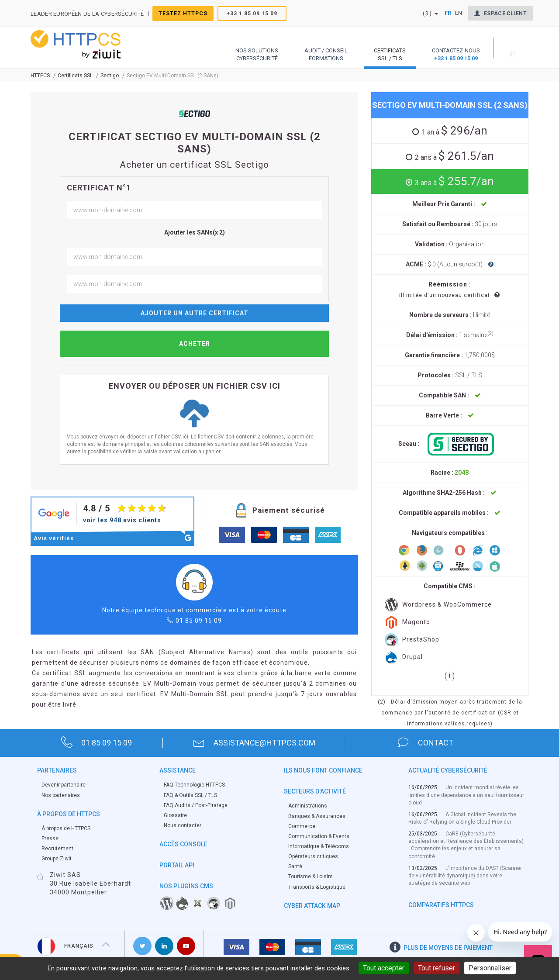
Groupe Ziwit (57, 859)
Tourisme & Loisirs (311, 876)
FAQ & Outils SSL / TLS (190, 795)
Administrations (308, 806)
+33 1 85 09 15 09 (252, 14)
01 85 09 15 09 (199, 621)
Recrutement (57, 849)
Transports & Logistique (317, 887)
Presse (50, 839)
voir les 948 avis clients (122, 520)
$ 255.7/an (453, 181)
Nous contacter (183, 825)
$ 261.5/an (453, 156)
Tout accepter (384, 968)
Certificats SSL (75, 76)
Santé (295, 866)
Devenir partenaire (64, 785)
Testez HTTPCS (183, 14)
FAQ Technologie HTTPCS (194, 785)
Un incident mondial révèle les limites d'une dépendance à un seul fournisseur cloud (466, 795)
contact (426, 742)
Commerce (302, 826)
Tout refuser (437, 968)
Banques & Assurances (317, 816)
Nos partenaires (61, 795)
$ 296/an (453, 131)
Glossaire (175, 815)
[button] (257, 47)
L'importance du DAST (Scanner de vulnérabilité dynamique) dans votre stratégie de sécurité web (465, 876)
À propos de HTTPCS (66, 828)
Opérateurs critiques (313, 856)
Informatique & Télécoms (319, 846)
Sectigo (110, 76)
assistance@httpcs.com (254, 742)
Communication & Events (319, 836)
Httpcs (40, 76)
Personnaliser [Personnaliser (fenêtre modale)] (490, 968)
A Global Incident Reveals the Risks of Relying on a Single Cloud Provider (462, 818)
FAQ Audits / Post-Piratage (196, 805)
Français (74, 946)
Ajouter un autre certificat (195, 313)
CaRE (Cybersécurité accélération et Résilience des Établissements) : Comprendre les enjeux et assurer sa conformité (466, 845)
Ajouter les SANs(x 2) (195, 232)
